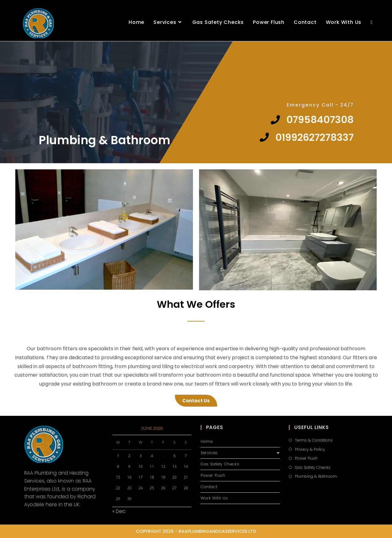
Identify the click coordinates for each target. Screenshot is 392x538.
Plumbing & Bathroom (316, 476)
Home (207, 441)
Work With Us (214, 498)
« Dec (119, 511)
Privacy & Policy (310, 449)
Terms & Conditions (314, 440)
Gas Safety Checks (220, 464)
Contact (209, 487)
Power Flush (213, 475)
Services (240, 453)
